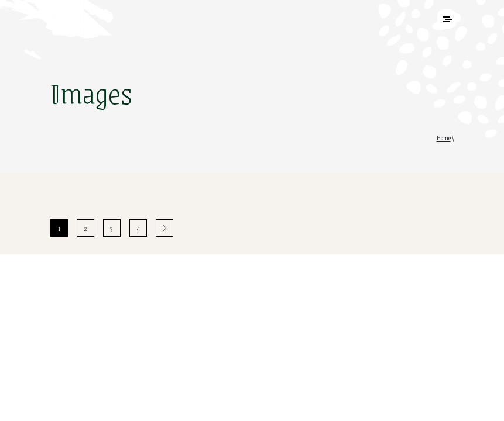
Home (444, 138)
